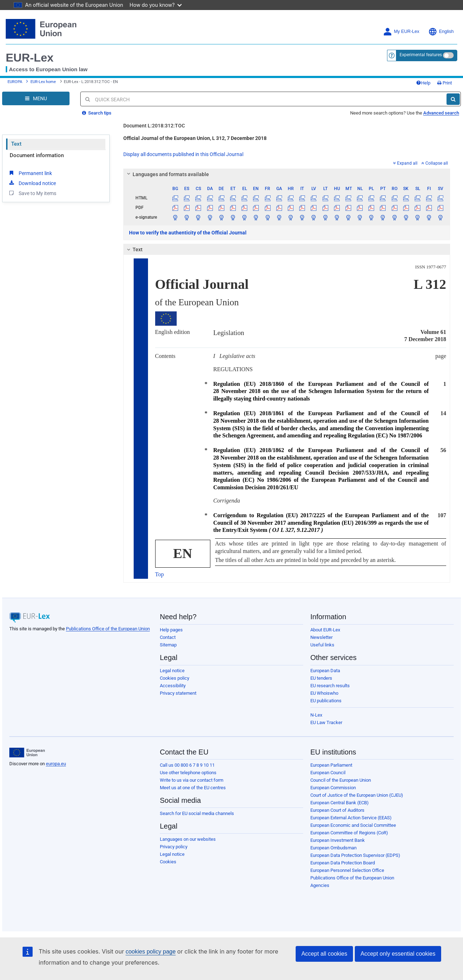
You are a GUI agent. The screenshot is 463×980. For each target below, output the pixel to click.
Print (445, 83)
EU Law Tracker (326, 722)
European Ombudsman (333, 848)
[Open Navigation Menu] (36, 98)
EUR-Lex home (43, 82)
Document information (37, 155)
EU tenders (321, 678)
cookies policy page (151, 952)
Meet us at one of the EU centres (193, 788)
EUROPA (15, 82)
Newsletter (321, 637)
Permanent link (30, 173)
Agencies (320, 885)
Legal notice (172, 671)
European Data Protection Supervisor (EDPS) (355, 855)
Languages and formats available (167, 174)
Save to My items (32, 193)
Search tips (97, 113)
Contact (168, 637)
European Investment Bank (338, 840)
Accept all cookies (324, 954)
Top (160, 574)
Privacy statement (178, 693)
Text (16, 144)
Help (423, 83)
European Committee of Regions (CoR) (349, 833)
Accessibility (173, 686)
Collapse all (435, 163)
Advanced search (441, 113)
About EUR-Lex (325, 630)
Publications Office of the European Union (108, 629)
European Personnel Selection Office (347, 870)
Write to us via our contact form (192, 780)
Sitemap (168, 645)
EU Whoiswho (324, 693)
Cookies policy (175, 678)
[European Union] (27, 753)
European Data (325, 671)
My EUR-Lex (401, 32)
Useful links (322, 645)
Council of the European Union (341, 780)
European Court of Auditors (337, 810)
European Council (328, 773)
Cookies (168, 862)
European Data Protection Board (343, 863)
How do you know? (156, 5)
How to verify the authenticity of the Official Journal (188, 233)
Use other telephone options (188, 773)
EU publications (326, 701)
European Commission (333, 788)
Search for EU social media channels (197, 813)
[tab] (287, 174)
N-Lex (316, 715)
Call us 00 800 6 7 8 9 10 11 (187, 765)
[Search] (453, 99)
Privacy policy (174, 847)
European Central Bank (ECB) (340, 803)
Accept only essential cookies (398, 954)
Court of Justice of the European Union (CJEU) (357, 795)
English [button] (441, 32)
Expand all (405, 163)
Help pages (171, 630)
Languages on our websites (188, 839)
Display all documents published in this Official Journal (183, 154)
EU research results (330, 686)
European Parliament (331, 765)
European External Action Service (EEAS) (351, 818)
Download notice (32, 183)
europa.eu (56, 764)
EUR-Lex (30, 58)
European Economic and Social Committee (353, 825)
